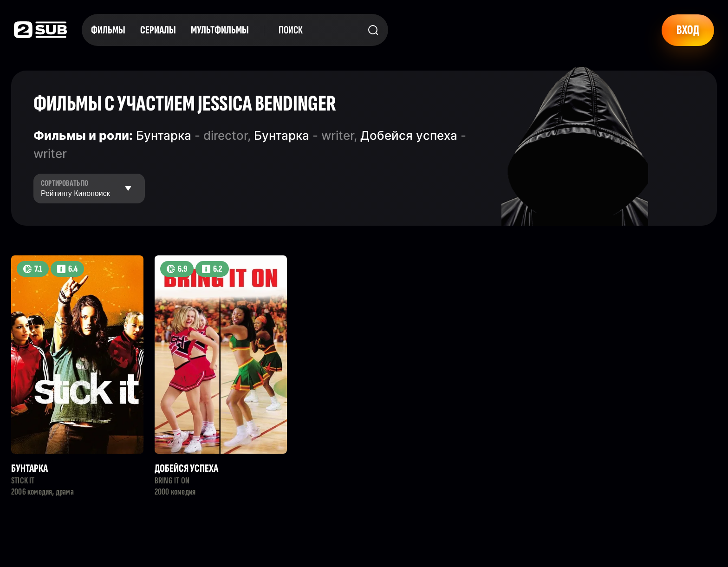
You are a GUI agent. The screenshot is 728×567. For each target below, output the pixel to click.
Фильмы (108, 30)
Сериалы (158, 30)
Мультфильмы (220, 30)
